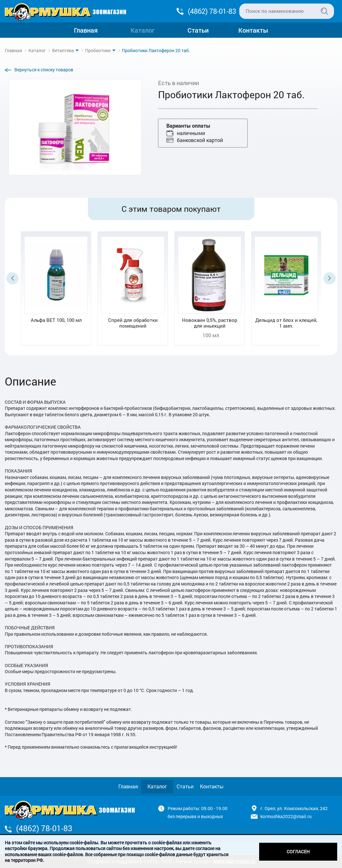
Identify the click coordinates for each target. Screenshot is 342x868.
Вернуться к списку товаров (44, 70)
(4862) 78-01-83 (212, 11)
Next (330, 278)
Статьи (198, 30)
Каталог (143, 30)
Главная (86, 30)
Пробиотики (98, 50)
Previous (12, 278)
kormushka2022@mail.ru (286, 816)
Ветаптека (63, 50)
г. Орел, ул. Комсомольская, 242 (294, 808)
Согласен (298, 852)
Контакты (253, 30)
